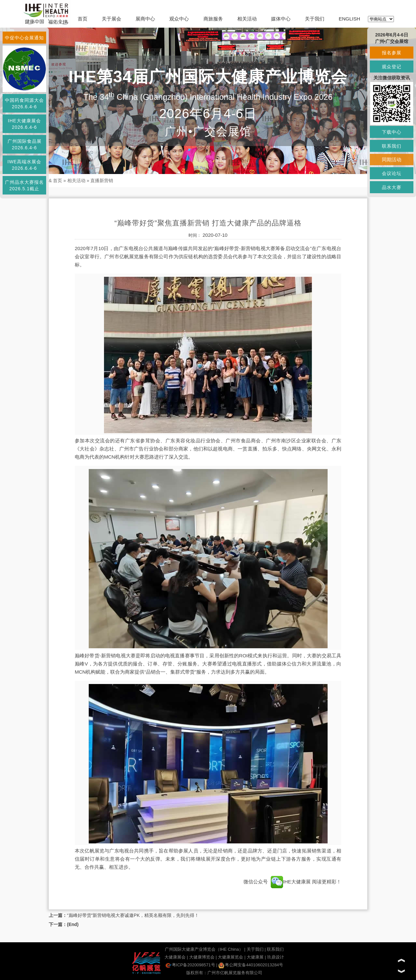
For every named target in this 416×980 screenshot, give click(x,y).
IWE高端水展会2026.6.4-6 (24, 165)
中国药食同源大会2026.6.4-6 (24, 103)
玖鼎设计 (276, 957)
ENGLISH (349, 19)
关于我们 (315, 19)
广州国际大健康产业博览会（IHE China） (204, 949)
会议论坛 (392, 173)
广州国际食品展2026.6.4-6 (25, 144)
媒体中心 (281, 19)
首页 (83, 19)
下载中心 (392, 132)
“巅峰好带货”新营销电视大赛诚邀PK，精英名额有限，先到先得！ (133, 915)
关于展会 (111, 19)
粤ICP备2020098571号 (190, 965)
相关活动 (247, 19)
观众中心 (179, 19)
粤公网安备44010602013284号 (251, 965)
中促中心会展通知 (24, 38)
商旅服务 (213, 19)
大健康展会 (175, 957)
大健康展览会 (230, 957)
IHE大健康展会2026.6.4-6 (24, 124)
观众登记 (392, 67)
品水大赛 (392, 187)
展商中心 (145, 19)
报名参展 (392, 53)
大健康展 (255, 957)
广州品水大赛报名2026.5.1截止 (24, 185)
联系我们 (275, 949)
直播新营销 (102, 181)
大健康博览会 (202, 957)
